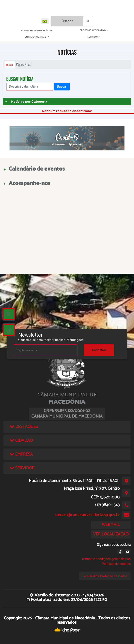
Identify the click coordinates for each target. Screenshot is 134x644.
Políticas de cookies (116, 564)
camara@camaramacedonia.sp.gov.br (87, 515)
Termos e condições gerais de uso (106, 559)
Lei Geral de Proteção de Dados (105, 576)
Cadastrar (99, 350)
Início (10, 65)
